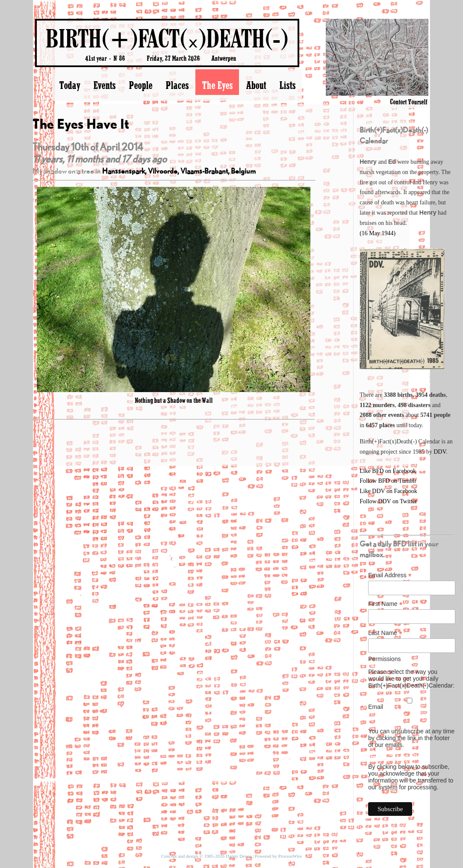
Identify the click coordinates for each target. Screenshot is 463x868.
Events (104, 85)
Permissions (384, 659)
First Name (385, 604)
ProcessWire (290, 856)
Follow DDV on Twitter (388, 501)
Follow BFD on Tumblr (388, 481)
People (140, 85)
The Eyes (217, 85)
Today (69, 85)
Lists (287, 85)
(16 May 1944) (377, 233)
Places (177, 85)
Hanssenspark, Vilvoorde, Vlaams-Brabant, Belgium (179, 171)
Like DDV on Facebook (388, 491)
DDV (440, 452)
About (256, 85)
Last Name (385, 633)
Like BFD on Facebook (388, 471)
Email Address (390, 575)
